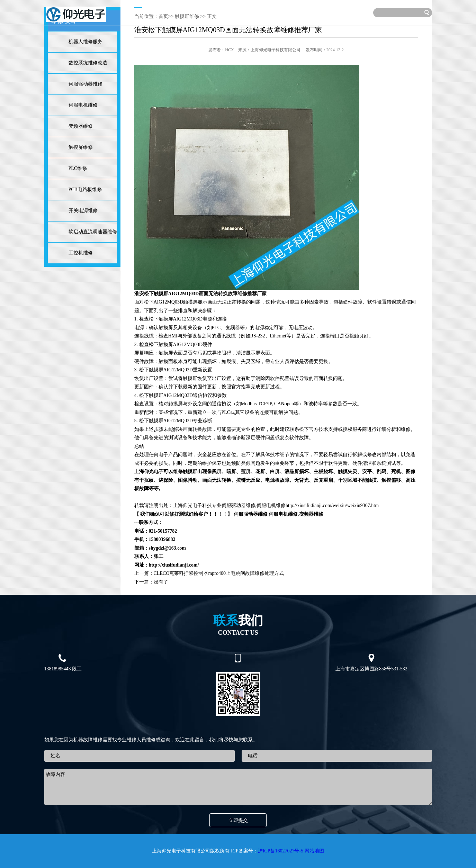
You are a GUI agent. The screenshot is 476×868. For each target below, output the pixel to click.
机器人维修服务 (86, 42)
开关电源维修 (83, 211)
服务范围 (296, 12)
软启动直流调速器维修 (93, 232)
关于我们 (168, 12)
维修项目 (200, 12)
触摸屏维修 (81, 147)
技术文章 (264, 12)
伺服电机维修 (83, 105)
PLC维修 (78, 168)
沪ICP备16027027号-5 (281, 851)
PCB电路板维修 (85, 189)
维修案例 (232, 12)
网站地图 (314, 851)
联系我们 (329, 12)
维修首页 (136, 12)
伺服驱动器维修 (86, 84)
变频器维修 (81, 126)
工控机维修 (81, 253)
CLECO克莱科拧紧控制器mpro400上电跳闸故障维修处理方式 (219, 573)
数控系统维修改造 (88, 63)
